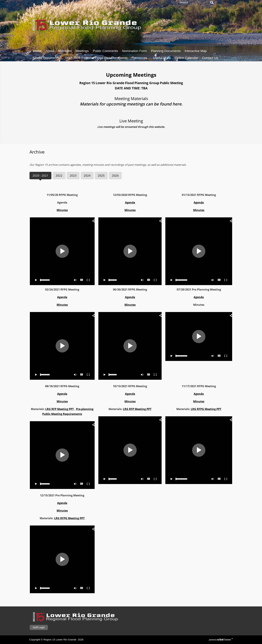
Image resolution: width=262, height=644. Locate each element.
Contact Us (210, 58)
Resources (140, 58)
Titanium (224, 640)
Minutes (47, 210)
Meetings (82, 51)
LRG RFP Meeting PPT (44, 409)
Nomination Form (134, 51)
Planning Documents (166, 51)
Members (65, 51)
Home (37, 51)
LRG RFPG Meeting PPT (191, 409)
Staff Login (39, 627)
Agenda (47, 297)
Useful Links (162, 58)
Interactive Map (196, 51)
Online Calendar (186, 58)
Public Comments (105, 51)
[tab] (25, 176)
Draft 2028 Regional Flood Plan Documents (96, 58)
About (50, 51)
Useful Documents (47, 58)
